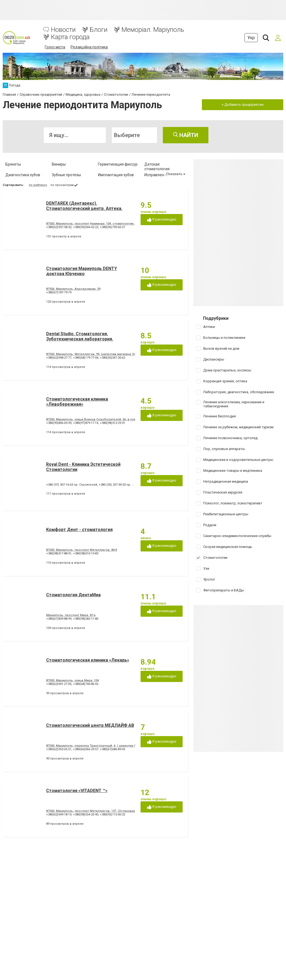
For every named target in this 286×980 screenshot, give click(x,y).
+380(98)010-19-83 (86, 553)
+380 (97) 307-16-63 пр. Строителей (72, 485)
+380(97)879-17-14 (86, 423)
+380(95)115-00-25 (112, 815)
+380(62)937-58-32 (59, 227)
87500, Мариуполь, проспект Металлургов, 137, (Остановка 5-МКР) (96, 811)
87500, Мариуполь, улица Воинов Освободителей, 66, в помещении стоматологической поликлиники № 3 (127, 419)
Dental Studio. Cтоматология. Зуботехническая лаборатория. (80, 336)
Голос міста (55, 47)
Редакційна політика (89, 47)
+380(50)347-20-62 (112, 358)
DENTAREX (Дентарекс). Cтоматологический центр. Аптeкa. (84, 206)
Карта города (70, 37)
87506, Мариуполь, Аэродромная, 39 (73, 289)
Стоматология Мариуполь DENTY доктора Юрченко (82, 271)
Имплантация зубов (116, 175)
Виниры (59, 164)
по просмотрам (62, 185)
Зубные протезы (66, 175)
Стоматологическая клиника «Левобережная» (77, 402)
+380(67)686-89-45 (112, 749)
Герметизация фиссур (118, 164)
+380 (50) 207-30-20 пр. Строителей (124, 485)
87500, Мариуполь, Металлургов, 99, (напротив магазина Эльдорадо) (98, 354)
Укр (251, 38)
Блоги (99, 30)
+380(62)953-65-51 (59, 749)
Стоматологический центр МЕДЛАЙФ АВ (90, 725)
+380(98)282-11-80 (86, 619)
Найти (186, 135)
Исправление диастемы (156, 177)
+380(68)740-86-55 (86, 684)
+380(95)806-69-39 (59, 423)
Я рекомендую (162, 220)
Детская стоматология (157, 167)
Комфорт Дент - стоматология (79, 530)
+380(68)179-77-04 (86, 358)
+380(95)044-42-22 (86, 227)
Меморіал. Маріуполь (153, 30)
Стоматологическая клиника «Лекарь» (88, 660)
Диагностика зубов (23, 175)
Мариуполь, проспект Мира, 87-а (71, 615)
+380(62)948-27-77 (59, 358)
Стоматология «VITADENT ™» (77, 791)
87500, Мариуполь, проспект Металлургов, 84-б (82, 550)
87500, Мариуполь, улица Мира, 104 (72, 680)
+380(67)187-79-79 (59, 292)
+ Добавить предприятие (243, 105)
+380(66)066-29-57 (86, 749)
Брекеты (13, 164)
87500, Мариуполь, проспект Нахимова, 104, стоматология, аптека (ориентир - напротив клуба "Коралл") (125, 224)
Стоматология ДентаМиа (73, 595)
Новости (63, 30)
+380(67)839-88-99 (59, 619)
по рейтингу (38, 185)
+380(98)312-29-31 (112, 423)
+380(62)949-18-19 (59, 815)
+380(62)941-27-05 (59, 684)
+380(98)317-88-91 (59, 553)
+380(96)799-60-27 (112, 227)
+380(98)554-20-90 (86, 815)
